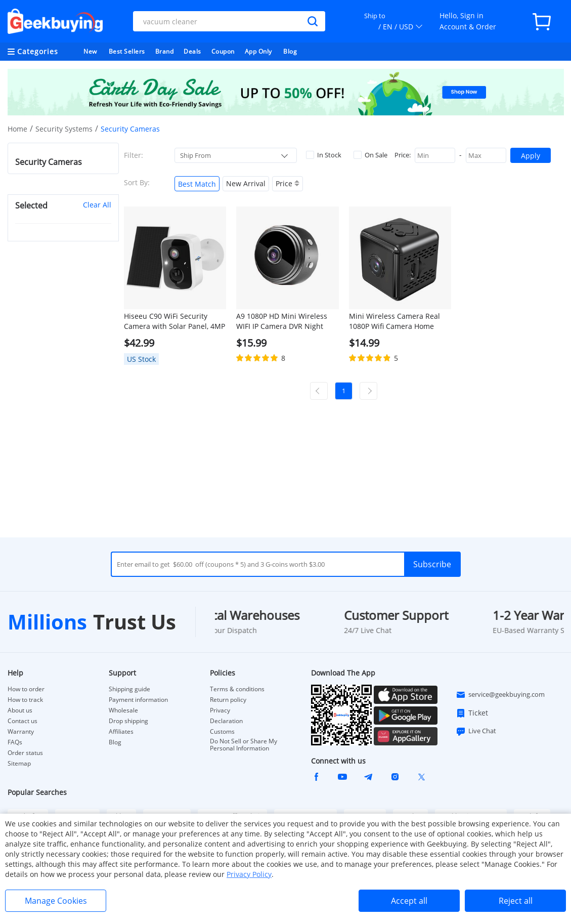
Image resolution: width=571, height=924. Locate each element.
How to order (26, 689)
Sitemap (19, 763)
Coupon (223, 51)
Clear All (97, 205)
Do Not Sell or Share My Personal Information (244, 745)
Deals (192, 51)
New (90, 51)
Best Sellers (127, 51)
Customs (222, 732)
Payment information (138, 700)
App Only (258, 51)
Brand (165, 51)
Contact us (23, 721)
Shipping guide (129, 689)
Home (17, 129)
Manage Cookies (56, 901)
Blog (290, 51)
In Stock (324, 155)
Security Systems (64, 129)
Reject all (516, 901)
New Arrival (246, 183)
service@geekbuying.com (500, 695)
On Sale (370, 155)
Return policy (228, 700)
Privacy (220, 710)
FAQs (15, 742)
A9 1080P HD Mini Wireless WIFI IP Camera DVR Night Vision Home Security (282, 321)
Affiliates (121, 732)
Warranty (21, 732)
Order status (25, 753)
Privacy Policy (249, 874)
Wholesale (123, 710)
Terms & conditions (237, 689)
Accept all (409, 901)
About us (20, 710)
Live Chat (476, 731)
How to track (25, 700)
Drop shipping (128, 721)
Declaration (226, 721)
